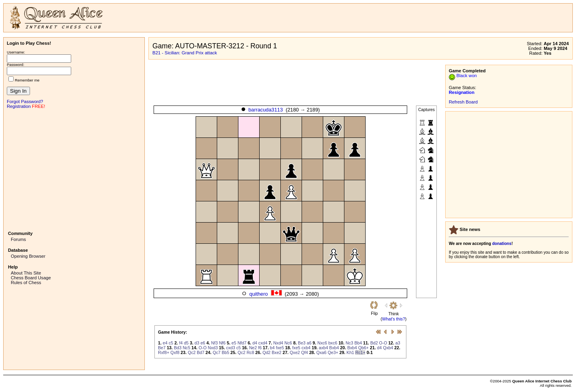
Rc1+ (360, 352)
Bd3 (178, 348)
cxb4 (306, 348)
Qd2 (266, 352)
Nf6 (222, 343)
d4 (255, 343)
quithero (258, 294)
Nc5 (187, 348)
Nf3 (215, 343)
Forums (18, 239)
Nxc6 (322, 343)
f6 (260, 348)
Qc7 (217, 352)
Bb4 (358, 343)
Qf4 (305, 352)
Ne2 (253, 348)
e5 (234, 343)
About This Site (26, 273)
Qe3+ (333, 352)
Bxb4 (334, 348)
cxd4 (263, 343)
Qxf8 (175, 352)
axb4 (323, 348)
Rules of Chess (26, 283)
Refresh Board (463, 102)
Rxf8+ (164, 352)
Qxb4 (388, 348)
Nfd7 (242, 343)
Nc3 (349, 343)
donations (502, 244)
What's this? (394, 319)
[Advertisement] (74, 169)
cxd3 (231, 348)
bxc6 (333, 343)
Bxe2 (276, 352)
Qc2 (192, 352)
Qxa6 (321, 352)
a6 (309, 343)
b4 (272, 348)
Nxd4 (278, 343)
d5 (186, 343)
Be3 (302, 343)
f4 (181, 343)
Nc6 (288, 343)
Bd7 (201, 352)
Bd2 (374, 343)
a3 (398, 343)
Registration (19, 106)
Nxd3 (213, 348)
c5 (171, 343)
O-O (383, 343)
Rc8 (250, 352)
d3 (197, 343)
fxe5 (280, 348)
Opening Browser (28, 256)
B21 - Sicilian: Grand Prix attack (185, 53)
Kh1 (350, 352)
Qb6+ (363, 348)
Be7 (162, 348)
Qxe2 (295, 352)
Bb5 (225, 352)
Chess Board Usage (31, 278)
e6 (203, 343)
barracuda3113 (266, 110)
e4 (165, 343)
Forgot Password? (25, 101)
